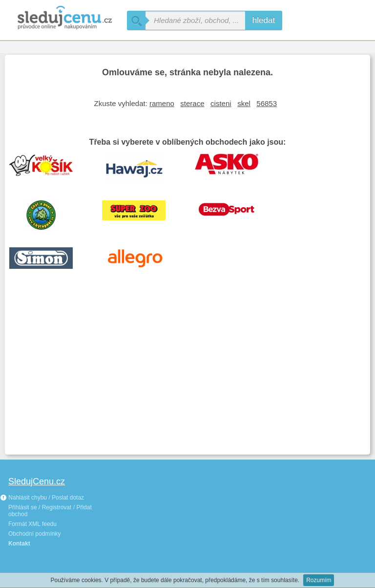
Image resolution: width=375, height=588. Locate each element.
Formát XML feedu (32, 524)
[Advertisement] (187, 376)
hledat (264, 20)
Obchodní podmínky (34, 534)
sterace (192, 103)
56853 (267, 103)
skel (244, 103)
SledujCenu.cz (37, 481)
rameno (162, 103)
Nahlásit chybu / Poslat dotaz (42, 498)
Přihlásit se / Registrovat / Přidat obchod (50, 511)
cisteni (221, 103)
